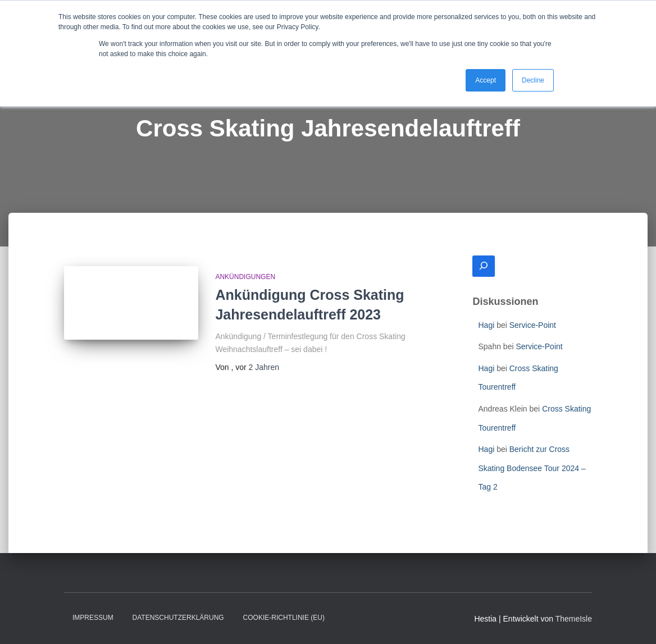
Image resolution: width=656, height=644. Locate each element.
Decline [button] (533, 80)
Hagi (486, 325)
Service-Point (533, 325)
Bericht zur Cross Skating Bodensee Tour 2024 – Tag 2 (532, 468)
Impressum (93, 618)
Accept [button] (486, 80)
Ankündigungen (245, 277)
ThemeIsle (574, 619)
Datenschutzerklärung (178, 618)
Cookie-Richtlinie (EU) (284, 618)
